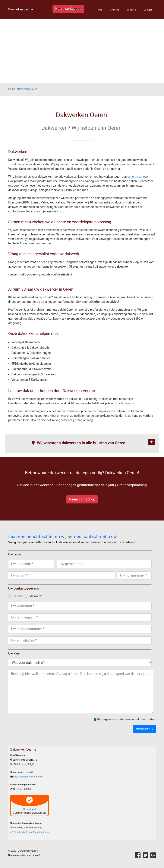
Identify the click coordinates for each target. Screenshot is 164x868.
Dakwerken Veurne (20, 9)
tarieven (126, 403)
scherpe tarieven (138, 177)
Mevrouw (33, 596)
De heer (15, 596)
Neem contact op (68, 9)
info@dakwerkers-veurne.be (28, 777)
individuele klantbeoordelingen (30, 832)
